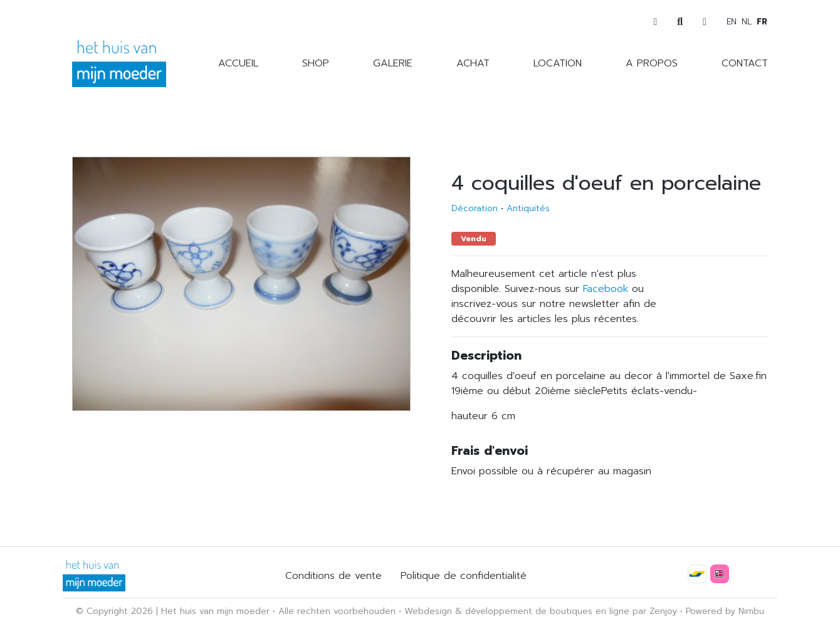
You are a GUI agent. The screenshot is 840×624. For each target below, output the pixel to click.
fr (762, 22)
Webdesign (428, 611)
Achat (473, 63)
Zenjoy (663, 611)
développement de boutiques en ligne (547, 611)
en (732, 22)
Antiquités (528, 208)
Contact (745, 63)
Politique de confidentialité (464, 576)
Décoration (475, 208)
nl (747, 22)
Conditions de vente (333, 576)
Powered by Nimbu (725, 611)
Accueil (238, 63)
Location (558, 63)
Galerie (393, 63)
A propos (652, 63)
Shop (316, 63)
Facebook (606, 289)
